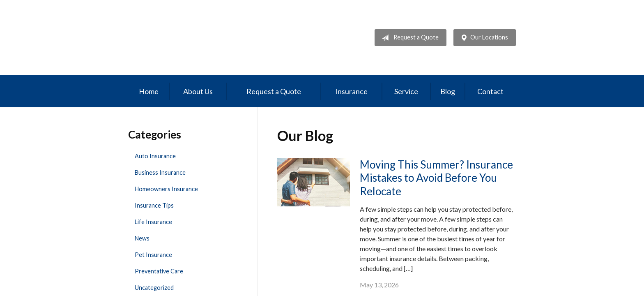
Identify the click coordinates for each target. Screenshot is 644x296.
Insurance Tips (154, 205)
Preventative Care (159, 271)
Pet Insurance (153, 255)
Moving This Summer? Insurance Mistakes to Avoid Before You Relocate (436, 178)
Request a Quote (408, 38)
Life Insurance (153, 222)
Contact (490, 91)
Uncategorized (154, 288)
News (142, 238)
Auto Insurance (155, 156)
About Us (198, 91)
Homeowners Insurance (166, 189)
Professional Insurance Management (185, 38)
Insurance (351, 91)
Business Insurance (160, 172)
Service (406, 91)
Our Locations (483, 38)
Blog (448, 91)
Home (149, 91)
